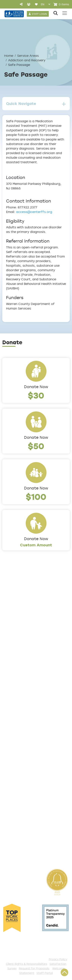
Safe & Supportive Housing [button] (26, 710)
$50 (36, 446)
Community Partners (20, 636)
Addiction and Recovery (27, 60)
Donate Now (36, 387)
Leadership (12, 605)
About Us (10, 599)
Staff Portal (45, 973)
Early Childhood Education (25, 698)
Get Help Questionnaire (23, 748)
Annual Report (15, 630)
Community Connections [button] (24, 685)
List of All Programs (19, 754)
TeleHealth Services (19, 760)
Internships (12, 624)
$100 (36, 497)
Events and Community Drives (28, 797)
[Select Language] (45, 4)
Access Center (15, 741)
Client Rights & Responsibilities (27, 964)
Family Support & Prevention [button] (27, 704)
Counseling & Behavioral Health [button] (29, 691)
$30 (36, 395)
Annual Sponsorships (20, 810)
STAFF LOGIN (39, 14)
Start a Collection (18, 804)
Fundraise (11, 841)
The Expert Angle (17, 654)
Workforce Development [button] (24, 723)
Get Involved (13, 785)
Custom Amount (36, 545)
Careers (9, 617)
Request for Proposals (34, 968)
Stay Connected (17, 848)
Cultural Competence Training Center (28, 645)
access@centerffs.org (34, 212)
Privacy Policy (58, 959)
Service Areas (28, 56)
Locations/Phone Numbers (25, 611)
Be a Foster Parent (19, 835)
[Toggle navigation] (65, 13)
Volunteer (11, 816)
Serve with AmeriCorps (22, 822)
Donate (9, 791)
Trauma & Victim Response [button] (25, 716)
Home (9, 56)
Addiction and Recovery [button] (23, 679)
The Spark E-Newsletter (23, 854)
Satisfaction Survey (20, 766)
